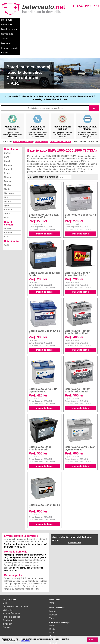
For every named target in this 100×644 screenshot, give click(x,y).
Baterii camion (8, 195)
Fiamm (7, 149)
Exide (7, 145)
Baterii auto (7, 20)
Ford (52, 604)
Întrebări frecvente (10, 25)
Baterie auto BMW (41, 114)
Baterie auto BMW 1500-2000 (60, 114)
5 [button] (52, 63)
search (94, 80)
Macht (7, 161)
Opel (52, 622)
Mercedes (9, 165)
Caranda (8, 137)
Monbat (8, 157)
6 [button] (56, 63)
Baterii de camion (38, 20)
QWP (7, 177)
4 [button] (48, 63)
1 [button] (36, 63)
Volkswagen (55, 611)
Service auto (55, 20)
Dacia (52, 601)
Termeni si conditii (11, 589)
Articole (67, 20)
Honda (53, 625)
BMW (7, 129)
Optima (8, 173)
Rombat (8, 181)
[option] (50, 45)
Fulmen (8, 153)
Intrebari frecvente (11, 585)
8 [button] (64, 63)
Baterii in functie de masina (23, 114)
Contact (25, 25)
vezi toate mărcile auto (60, 629)
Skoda (52, 608)
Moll (6, 169)
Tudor (7, 185)
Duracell (8, 141)
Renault (53, 615)
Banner (8, 125)
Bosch (7, 133)
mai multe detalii (44, 206)
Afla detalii (25, 641)
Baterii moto (21, 20)
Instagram (7, 596)
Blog (5, 575)
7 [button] (60, 63)
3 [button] (44, 63)
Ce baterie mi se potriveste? (16, 578)
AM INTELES (92, 640)
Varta (7, 189)
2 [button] (40, 63)
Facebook (7, 592)
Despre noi (79, 20)
